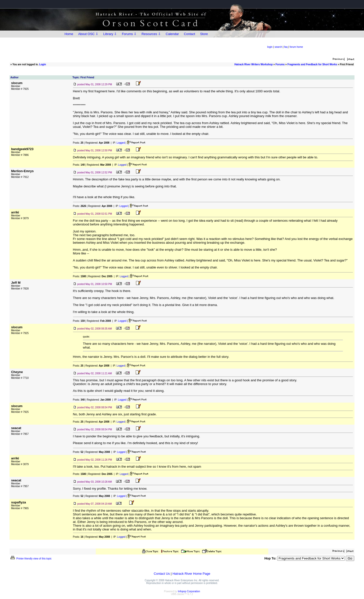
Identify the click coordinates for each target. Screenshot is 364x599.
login (270, 47)
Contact (190, 34)
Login (43, 64)
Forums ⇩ (129, 34)
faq (286, 47)
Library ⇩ (110, 34)
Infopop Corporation (189, 591)
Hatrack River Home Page (191, 574)
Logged (121, 143)
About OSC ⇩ (88, 34)
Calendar (172, 34)
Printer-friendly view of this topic (31, 559)
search (278, 47)
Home (69, 34)
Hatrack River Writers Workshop (254, 64)
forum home (296, 47)
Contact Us (162, 574)
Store (204, 34)
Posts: (78, 143)
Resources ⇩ (151, 34)
